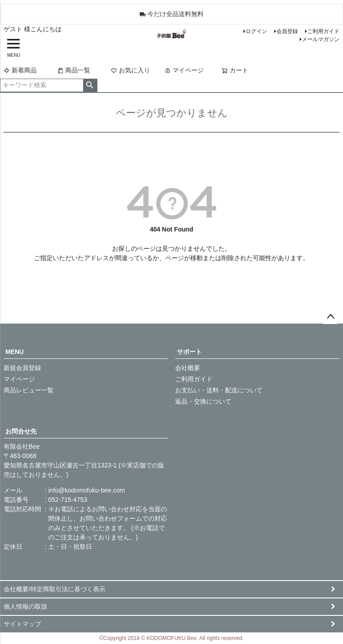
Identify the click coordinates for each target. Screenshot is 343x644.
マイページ (184, 70)
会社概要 (188, 368)
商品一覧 (74, 70)
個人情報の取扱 (25, 606)
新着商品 (20, 70)
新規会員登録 (22, 368)
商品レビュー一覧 (29, 390)
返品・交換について (203, 401)
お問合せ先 (21, 431)
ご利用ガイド (323, 31)
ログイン (256, 31)
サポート (189, 352)
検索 (90, 85)
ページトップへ (330, 317)
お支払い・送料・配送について (219, 390)
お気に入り (130, 70)
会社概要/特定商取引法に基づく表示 (54, 589)
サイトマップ (22, 624)
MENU (15, 352)
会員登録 (287, 31)
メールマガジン (321, 39)
